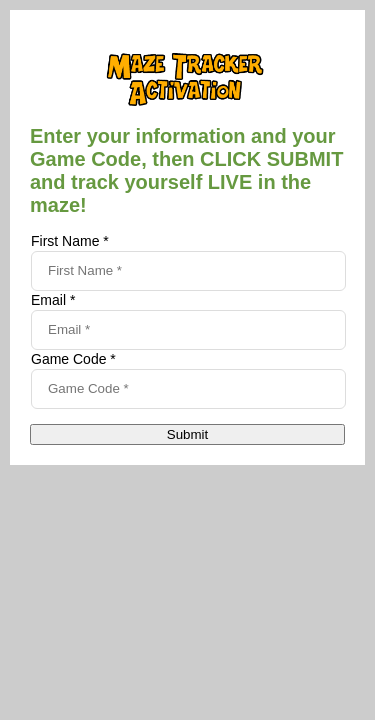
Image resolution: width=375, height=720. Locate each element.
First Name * (70, 241)
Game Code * (73, 359)
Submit (187, 434)
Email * (53, 300)
